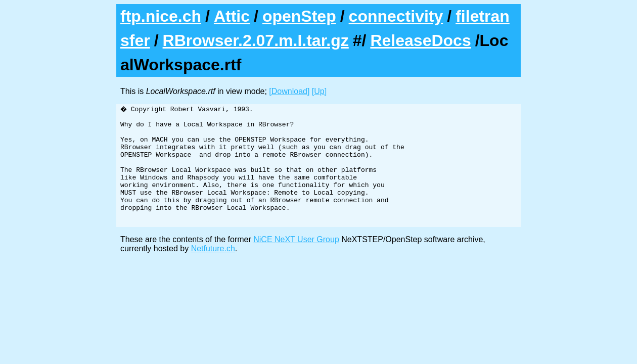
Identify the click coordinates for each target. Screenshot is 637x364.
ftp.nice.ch (161, 16)
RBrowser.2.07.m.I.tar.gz (256, 40)
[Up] (319, 91)
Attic (232, 16)
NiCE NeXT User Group (296, 262)
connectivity (396, 16)
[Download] (289, 91)
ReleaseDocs (420, 40)
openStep (299, 16)
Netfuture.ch (213, 271)
